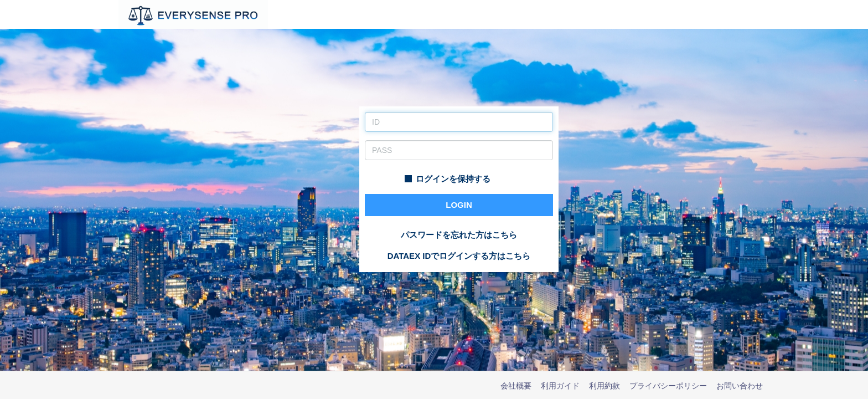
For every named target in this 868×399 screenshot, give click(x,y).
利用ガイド (560, 386)
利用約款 (604, 386)
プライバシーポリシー (668, 386)
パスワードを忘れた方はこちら (459, 235)
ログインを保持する (448, 179)
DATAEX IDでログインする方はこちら (459, 256)
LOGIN (459, 205)
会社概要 (516, 386)
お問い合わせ (740, 386)
